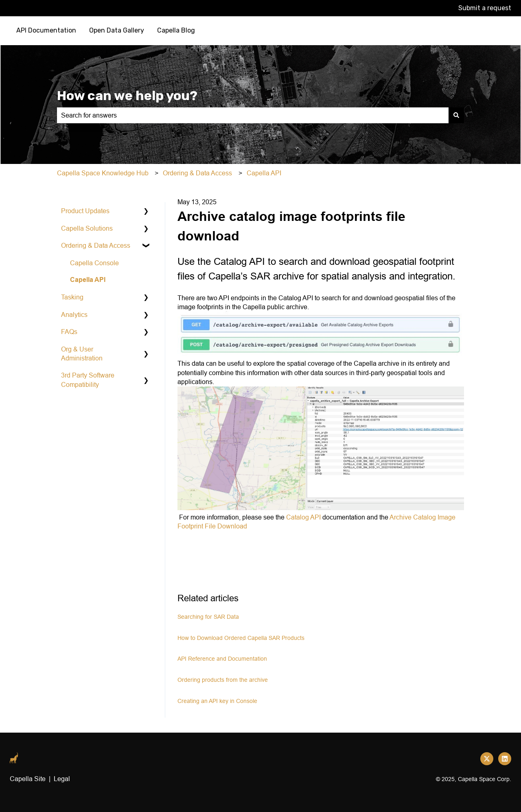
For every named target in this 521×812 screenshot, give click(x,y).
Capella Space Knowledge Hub (103, 173)
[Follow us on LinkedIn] (505, 759)
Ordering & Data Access (197, 173)
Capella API (264, 173)
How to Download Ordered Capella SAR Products (241, 638)
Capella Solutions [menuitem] (87, 228)
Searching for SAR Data (208, 617)
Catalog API (303, 517)
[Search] (456, 115)
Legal (62, 779)
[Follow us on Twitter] (487, 759)
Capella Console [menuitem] (94, 263)
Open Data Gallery (117, 30)
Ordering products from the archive (223, 680)
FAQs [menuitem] (69, 332)
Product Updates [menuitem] (85, 211)
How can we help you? (127, 96)
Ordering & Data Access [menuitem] (96, 245)
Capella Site (28, 779)
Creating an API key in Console (217, 701)
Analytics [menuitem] (74, 314)
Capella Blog (176, 30)
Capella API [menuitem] (88, 280)
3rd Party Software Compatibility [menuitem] (88, 380)
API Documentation (46, 30)
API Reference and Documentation (222, 659)
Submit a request (485, 8)
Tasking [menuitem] (72, 297)
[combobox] (253, 115)
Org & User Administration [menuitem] (82, 354)
